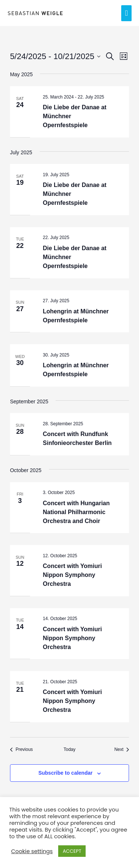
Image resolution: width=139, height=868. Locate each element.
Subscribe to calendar (65, 773)
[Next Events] (122, 750)
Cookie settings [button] (32, 851)
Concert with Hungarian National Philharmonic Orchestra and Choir (76, 512)
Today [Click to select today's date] (69, 749)
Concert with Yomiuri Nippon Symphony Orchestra (72, 575)
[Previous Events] (21, 750)
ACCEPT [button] (72, 851)
